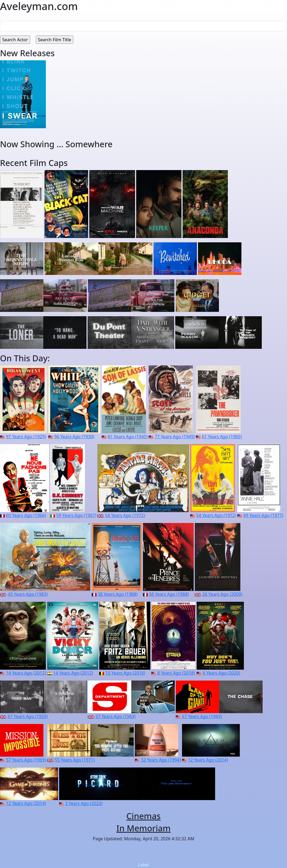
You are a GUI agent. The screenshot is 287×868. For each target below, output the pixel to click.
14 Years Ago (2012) (26, 673)
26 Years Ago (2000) (222, 594)
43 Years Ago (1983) (28, 594)
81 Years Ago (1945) (128, 437)
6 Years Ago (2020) (221, 673)
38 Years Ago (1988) (118, 594)
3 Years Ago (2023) (84, 803)
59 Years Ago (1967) (76, 515)
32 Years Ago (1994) (161, 760)
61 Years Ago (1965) (222, 437)
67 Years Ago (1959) (28, 716)
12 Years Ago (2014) (208, 760)
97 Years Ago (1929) (26, 437)
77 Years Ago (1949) (175, 437)
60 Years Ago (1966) (26, 515)
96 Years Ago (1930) (74, 437)
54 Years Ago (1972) (125, 515)
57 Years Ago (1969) (115, 716)
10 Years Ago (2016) (125, 673)
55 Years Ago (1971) (75, 760)
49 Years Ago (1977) (263, 515)
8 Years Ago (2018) (176, 673)
